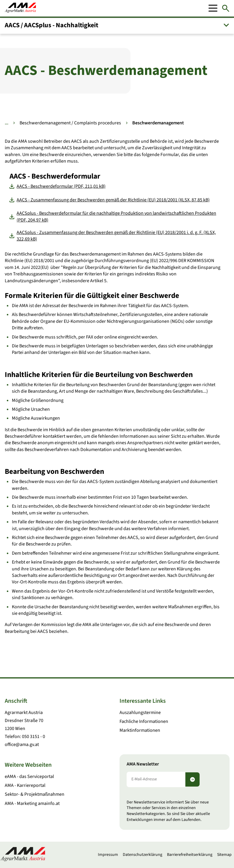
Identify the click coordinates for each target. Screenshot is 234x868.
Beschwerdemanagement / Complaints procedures (70, 123)
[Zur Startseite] (20, 8)
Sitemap (224, 855)
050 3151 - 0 (34, 737)
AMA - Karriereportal (25, 785)
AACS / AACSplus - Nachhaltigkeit (51, 25)
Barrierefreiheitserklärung (190, 855)
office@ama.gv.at (22, 745)
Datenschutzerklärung (143, 855)
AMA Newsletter (143, 764)
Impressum (108, 855)
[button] (117, 25)
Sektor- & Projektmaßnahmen (35, 794)
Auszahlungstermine (140, 713)
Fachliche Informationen (144, 721)
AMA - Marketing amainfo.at (32, 803)
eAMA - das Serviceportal (29, 776)
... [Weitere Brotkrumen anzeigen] (7, 123)
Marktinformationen (140, 730)
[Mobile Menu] (213, 8)
